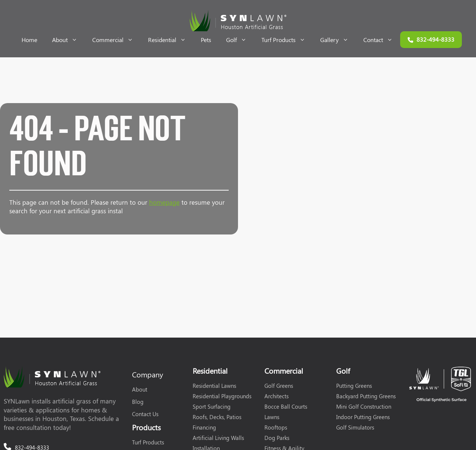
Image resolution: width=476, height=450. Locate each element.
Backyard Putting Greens (366, 396)
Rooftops (276, 427)
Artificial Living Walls (218, 438)
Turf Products (287, 40)
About (68, 40)
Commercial (116, 40)
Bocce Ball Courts (286, 406)
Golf (240, 40)
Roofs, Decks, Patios (217, 417)
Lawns (272, 417)
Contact (382, 40)
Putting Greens (354, 386)
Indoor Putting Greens (363, 417)
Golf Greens (279, 386)
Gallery (338, 40)
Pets (206, 40)
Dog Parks (277, 438)
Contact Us (145, 414)
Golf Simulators (355, 427)
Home (29, 40)
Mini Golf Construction (364, 406)
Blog (138, 402)
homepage (164, 202)
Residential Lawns (214, 386)
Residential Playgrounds (222, 396)
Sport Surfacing (212, 406)
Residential (171, 40)
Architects (276, 396)
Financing (204, 427)
